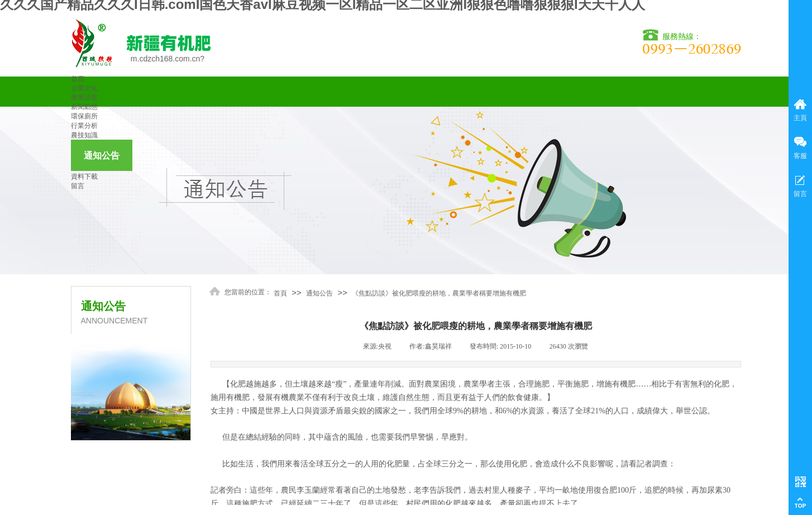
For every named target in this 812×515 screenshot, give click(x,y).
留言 (78, 186)
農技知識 (84, 135)
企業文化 (84, 88)
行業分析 (84, 126)
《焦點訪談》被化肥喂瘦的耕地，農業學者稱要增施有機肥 (439, 293)
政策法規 (84, 97)
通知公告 (102, 156)
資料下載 (84, 177)
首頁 (78, 79)
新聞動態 (84, 107)
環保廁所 (84, 116)
